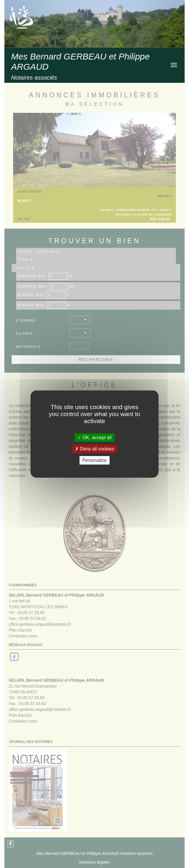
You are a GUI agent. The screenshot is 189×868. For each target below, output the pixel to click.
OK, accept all (94, 437)
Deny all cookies (94, 449)
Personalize (94, 460)
